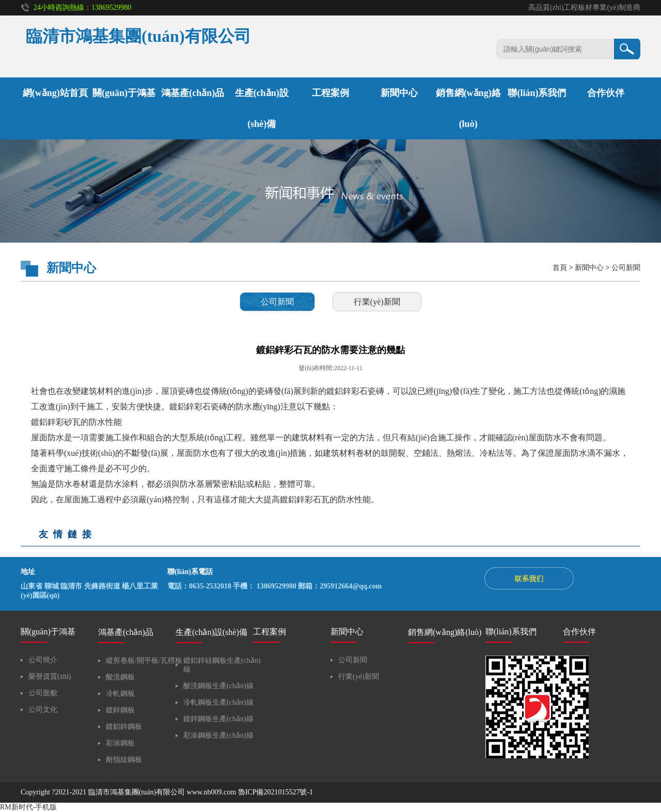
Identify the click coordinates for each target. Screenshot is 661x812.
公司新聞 (626, 268)
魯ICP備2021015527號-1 (276, 792)
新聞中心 (399, 93)
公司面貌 (43, 693)
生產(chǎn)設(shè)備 (211, 632)
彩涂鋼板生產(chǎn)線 (218, 735)
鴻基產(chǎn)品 (193, 93)
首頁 (560, 268)
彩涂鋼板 (120, 743)
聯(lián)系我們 (537, 93)
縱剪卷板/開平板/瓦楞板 (144, 660)
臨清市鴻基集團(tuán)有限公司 (137, 792)
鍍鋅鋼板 (120, 710)
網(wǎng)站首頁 (55, 93)
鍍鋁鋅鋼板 (124, 727)
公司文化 (43, 710)
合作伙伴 (606, 93)
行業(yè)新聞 (377, 302)
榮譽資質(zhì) (50, 676)
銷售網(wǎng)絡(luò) (445, 632)
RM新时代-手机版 (28, 807)
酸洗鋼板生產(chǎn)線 (218, 686)
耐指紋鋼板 (124, 760)
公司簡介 (43, 660)
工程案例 (330, 93)
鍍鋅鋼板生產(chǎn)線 (218, 719)
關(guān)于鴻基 (124, 93)
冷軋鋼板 (120, 694)
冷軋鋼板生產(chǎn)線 (218, 702)
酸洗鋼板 (120, 677)
